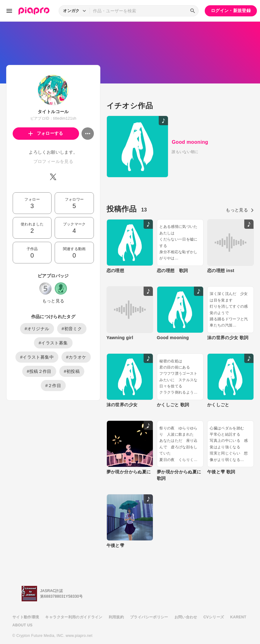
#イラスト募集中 (37, 357)
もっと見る (53, 301)
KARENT (238, 604)
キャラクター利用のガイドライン (74, 604)
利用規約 (116, 604)
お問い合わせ (186, 604)
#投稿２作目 (39, 371)
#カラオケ (76, 357)
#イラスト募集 (53, 343)
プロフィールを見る (53, 161)
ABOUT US (22, 612)
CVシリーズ (214, 604)
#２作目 (53, 386)
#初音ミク (72, 329)
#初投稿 (72, 371)
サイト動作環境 (26, 604)
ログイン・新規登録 (231, 11)
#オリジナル (37, 329)
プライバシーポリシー (149, 604)
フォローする (46, 133)
